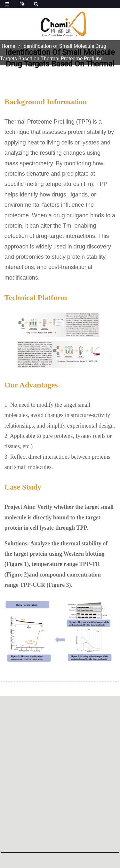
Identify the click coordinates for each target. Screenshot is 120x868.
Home (8, 46)
